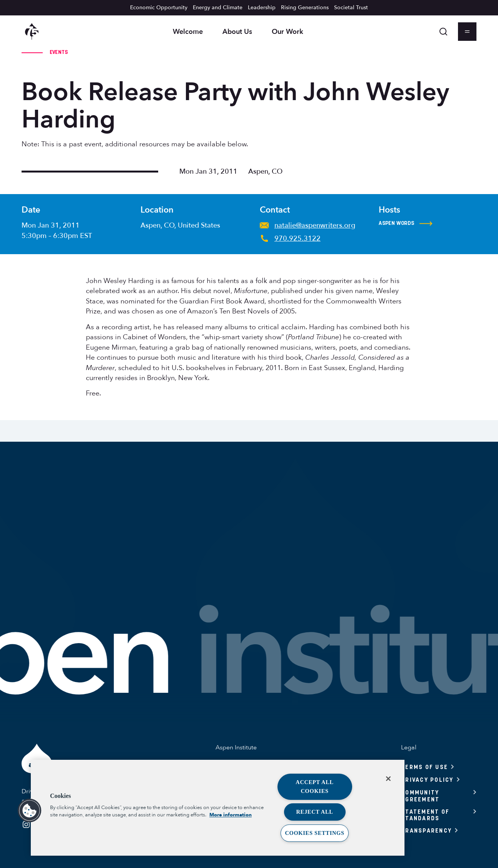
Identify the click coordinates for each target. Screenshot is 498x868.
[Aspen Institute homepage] (32, 31)
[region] (218, 808)
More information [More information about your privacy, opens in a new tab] (231, 815)
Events (59, 52)
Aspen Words (406, 223)
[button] (30, 811)
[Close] (388, 779)
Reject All (315, 812)
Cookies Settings (314, 833)
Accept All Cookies (315, 787)
